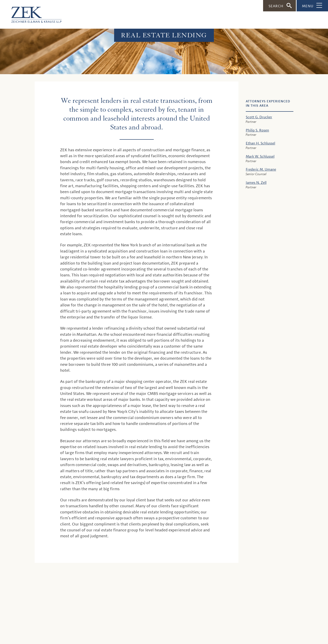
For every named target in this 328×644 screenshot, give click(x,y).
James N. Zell (256, 183)
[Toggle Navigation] (312, 6)
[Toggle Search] (279, 6)
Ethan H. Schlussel (260, 143)
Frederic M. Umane (261, 169)
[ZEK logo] (31, 13)
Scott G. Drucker (259, 117)
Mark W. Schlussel (260, 156)
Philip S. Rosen (257, 130)
